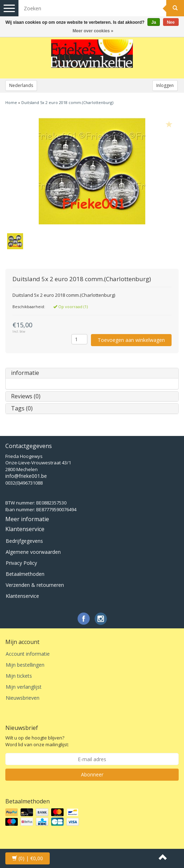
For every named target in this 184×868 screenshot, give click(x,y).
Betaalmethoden (25, 574)
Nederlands (21, 85)
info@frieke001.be (26, 476)
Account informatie (28, 654)
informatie (25, 373)
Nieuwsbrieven (23, 698)
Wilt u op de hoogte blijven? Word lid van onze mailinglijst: (37, 741)
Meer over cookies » (93, 31)
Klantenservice (22, 596)
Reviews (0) (26, 396)
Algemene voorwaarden (33, 552)
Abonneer (92, 774)
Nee (171, 22)
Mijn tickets (19, 676)
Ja (154, 22)
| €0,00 (28, 858)
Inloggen (165, 85)
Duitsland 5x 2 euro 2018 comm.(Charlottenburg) (67, 102)
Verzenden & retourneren (35, 585)
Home (11, 102)
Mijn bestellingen (25, 665)
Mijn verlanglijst (24, 687)
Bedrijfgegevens (24, 541)
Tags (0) (22, 408)
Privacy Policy (21, 563)
